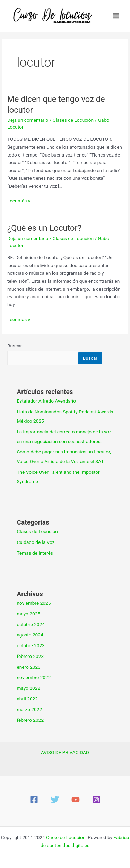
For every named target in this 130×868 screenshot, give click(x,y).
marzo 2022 (29, 709)
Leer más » (19, 200)
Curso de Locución (66, 837)
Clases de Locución (73, 120)
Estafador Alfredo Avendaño (46, 401)
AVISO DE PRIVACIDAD (65, 752)
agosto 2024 (30, 635)
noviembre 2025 (34, 603)
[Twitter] (55, 800)
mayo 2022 (28, 688)
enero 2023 (28, 667)
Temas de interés (35, 553)
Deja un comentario (28, 120)
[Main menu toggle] (116, 16)
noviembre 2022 (34, 677)
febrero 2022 (30, 720)
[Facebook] (34, 800)
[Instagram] (96, 800)
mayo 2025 (28, 614)
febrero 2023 (30, 656)
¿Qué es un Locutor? (44, 228)
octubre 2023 (31, 645)
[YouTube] (76, 800)
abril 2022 (27, 699)
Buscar (15, 346)
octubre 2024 (31, 624)
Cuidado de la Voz (36, 542)
